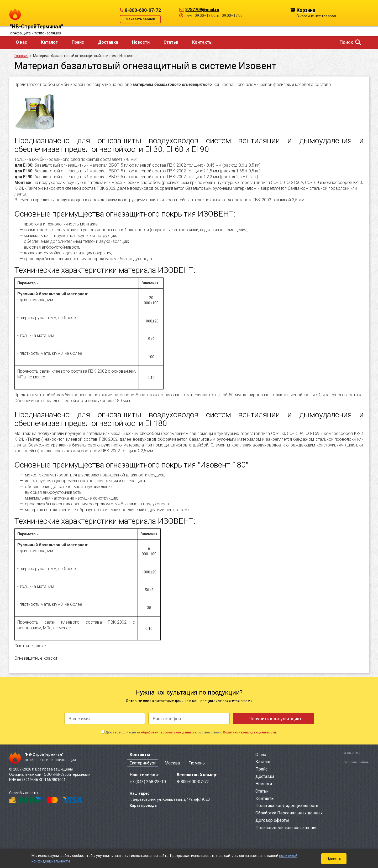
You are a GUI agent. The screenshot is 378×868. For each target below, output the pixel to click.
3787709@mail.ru (202, 10)
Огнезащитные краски (36, 658)
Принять (334, 859)
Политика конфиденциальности (287, 806)
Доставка (108, 42)
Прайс (78, 42)
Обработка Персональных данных (289, 813)
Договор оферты (272, 820)
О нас (21, 42)
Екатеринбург (143, 763)
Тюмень (197, 763)
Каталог (49, 42)
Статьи (171, 42)
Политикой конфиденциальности (249, 732)
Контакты (202, 42)
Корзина (306, 10)
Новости (141, 42)
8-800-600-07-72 (143, 10)
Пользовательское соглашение (287, 828)
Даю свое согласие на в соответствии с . (191, 732)
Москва (172, 763)
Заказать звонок (140, 19)
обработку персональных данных (167, 732)
